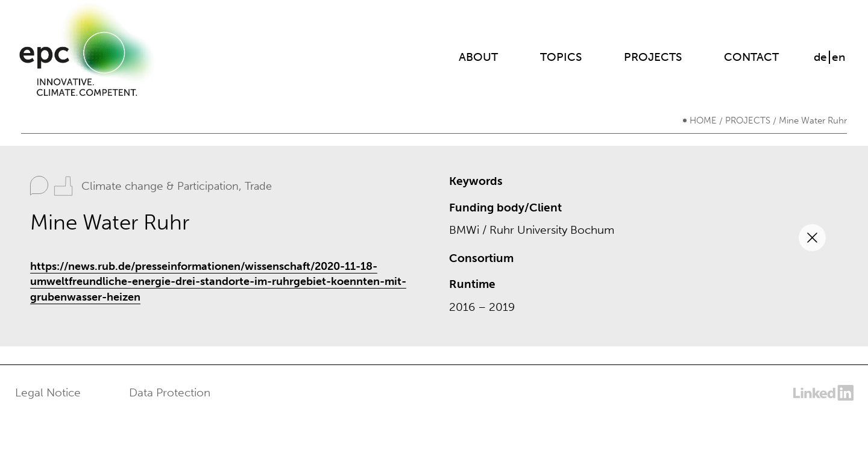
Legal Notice (48, 392)
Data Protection (170, 392)
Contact (751, 57)
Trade (258, 186)
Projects (653, 57)
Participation (208, 186)
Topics (561, 57)
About (478, 57)
